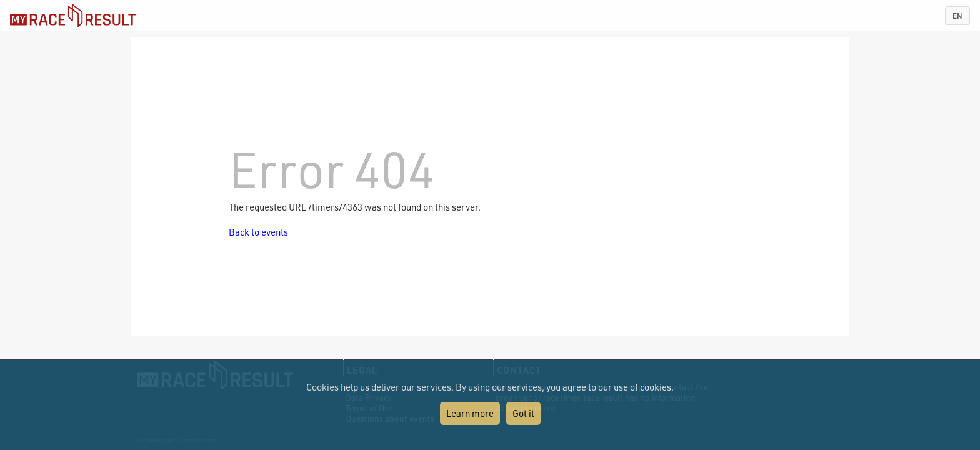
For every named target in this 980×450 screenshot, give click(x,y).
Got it (523, 413)
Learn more (470, 413)
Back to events (258, 232)
